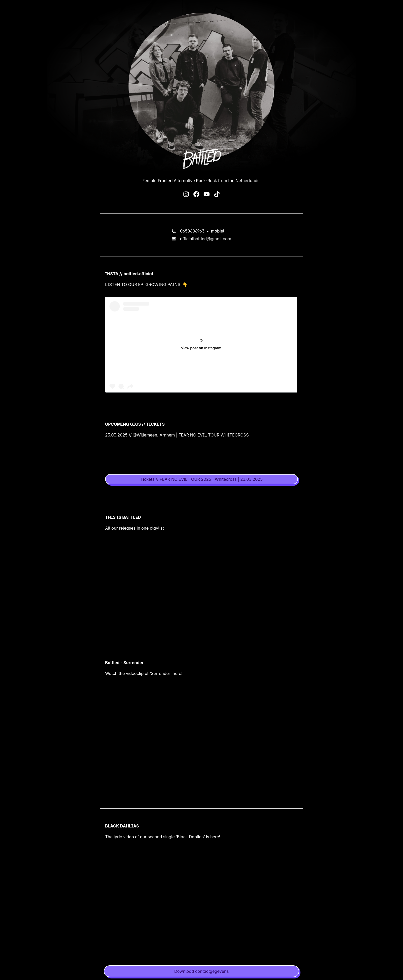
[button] (201, 971)
